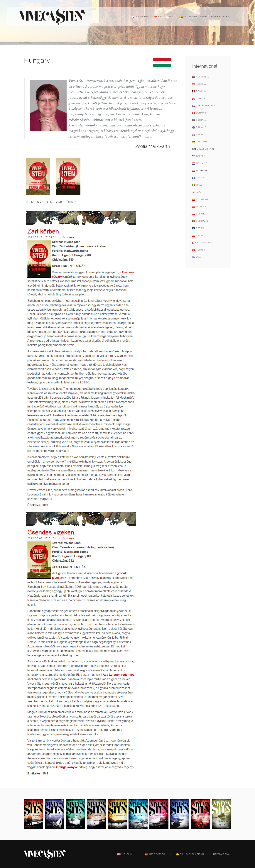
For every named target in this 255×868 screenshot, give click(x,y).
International (220, 17)
